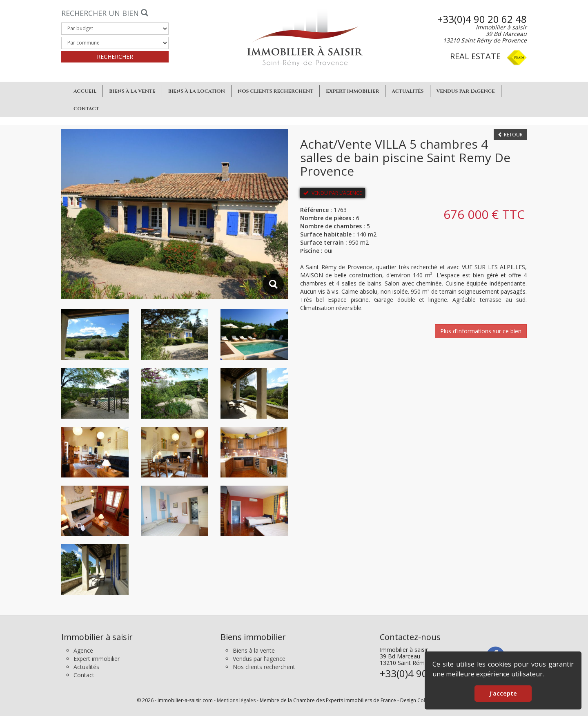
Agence (83, 650)
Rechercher (115, 57)
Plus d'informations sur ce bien (481, 331)
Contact (86, 109)
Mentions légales (236, 700)
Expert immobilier (352, 91)
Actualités (408, 91)
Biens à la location (197, 91)
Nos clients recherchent (276, 91)
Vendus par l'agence (466, 91)
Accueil (85, 91)
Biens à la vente (132, 91)
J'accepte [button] (503, 693)
